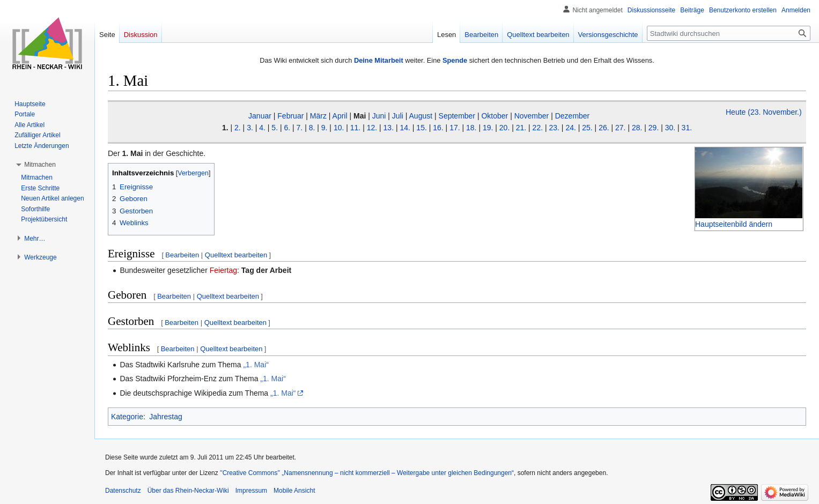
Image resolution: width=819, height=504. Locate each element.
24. (570, 128)
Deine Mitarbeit (379, 60)
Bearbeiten (182, 255)
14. (405, 128)
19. (488, 128)
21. (521, 128)
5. (275, 128)
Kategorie (127, 417)
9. (324, 128)
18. (471, 128)
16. (438, 128)
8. (312, 128)
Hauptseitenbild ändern (734, 224)
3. (250, 128)
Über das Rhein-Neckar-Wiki (188, 491)
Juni (379, 116)
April (340, 116)
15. (421, 128)
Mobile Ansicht (294, 491)
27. (620, 128)
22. (538, 128)
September (457, 116)
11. (355, 128)
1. (225, 128)
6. (287, 128)
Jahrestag (165, 417)
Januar (260, 116)
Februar (290, 116)
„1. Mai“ (256, 365)
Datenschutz (123, 491)
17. (455, 128)
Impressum (251, 491)
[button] (40, 165)
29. (654, 128)
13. (389, 128)
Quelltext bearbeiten (236, 255)
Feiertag (223, 270)
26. (604, 128)
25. (587, 128)
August (421, 116)
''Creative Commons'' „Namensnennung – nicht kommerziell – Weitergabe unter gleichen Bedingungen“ (367, 473)
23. (554, 128)
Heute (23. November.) (764, 112)
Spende (455, 60)
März (318, 116)
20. (504, 128)
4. (262, 128)
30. (670, 128)
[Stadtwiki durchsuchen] (729, 33)
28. (637, 128)
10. (339, 128)
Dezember (573, 116)
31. (687, 128)
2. (238, 128)
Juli (398, 116)
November (532, 116)
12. (372, 128)
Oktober (495, 116)
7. (300, 128)
